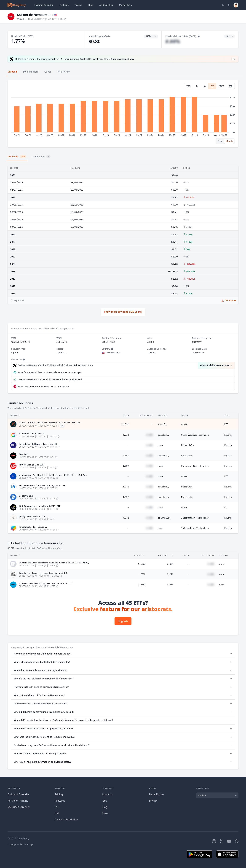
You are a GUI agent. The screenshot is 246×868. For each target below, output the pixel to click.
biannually (164, 518)
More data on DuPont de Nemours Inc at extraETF (43, 386)
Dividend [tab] (12, 72)
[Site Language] (222, 5)
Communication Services (195, 435)
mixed (184, 424)
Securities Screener (19, 807)
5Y (212, 86)
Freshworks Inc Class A (33, 527)
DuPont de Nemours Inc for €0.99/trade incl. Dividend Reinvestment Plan (55, 365)
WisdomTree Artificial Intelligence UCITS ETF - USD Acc (53, 475)
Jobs (104, 801)
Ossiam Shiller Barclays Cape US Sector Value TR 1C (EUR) (54, 562)
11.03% (125, 424)
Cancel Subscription (66, 819)
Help (57, 813)
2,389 (170, 564)
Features (64, 5)
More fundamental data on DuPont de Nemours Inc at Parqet (49, 372)
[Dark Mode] (229, 5)
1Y (197, 86)
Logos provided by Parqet (21, 844)
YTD (189, 86)
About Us (107, 794)
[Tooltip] (112, 349)
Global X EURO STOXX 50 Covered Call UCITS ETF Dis (50, 422)
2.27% (126, 487)
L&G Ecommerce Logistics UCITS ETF (40, 506)
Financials (187, 445)
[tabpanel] (123, 114)
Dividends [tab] (17, 157)
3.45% (126, 456)
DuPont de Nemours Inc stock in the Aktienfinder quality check (50, 379)
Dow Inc (23, 454)
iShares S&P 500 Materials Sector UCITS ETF (45, 583)
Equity (228, 435)
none (160, 445)
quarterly (163, 435)
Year (220, 141)
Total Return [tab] (64, 72)
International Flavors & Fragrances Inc (43, 485)
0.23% (126, 435)
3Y (205, 86)
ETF (226, 424)
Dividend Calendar (44, 5)
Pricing (78, 5)
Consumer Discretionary (195, 466)
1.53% (141, 585)
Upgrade (123, 621)
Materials (187, 456)
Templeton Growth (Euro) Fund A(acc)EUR (43, 573)
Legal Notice (156, 794)
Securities (106, 5)
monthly (162, 424)
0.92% (126, 497)
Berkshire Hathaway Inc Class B (38, 444)
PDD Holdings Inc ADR (32, 464)
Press (105, 813)
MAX (221, 86)
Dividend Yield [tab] (31, 72)
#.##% (173, 41)
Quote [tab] (48, 72)
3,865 (170, 585)
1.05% (141, 564)
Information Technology (195, 518)
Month (229, 141)
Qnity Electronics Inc (32, 516)
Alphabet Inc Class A (32, 433)
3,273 (170, 574)
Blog (105, 807)
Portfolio (126, 5)
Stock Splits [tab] (41, 157)
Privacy (153, 801)
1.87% (141, 574)
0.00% (126, 466)
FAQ (57, 807)
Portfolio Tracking (18, 801)
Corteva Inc (26, 495)
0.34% (126, 518)
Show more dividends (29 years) (123, 312)
